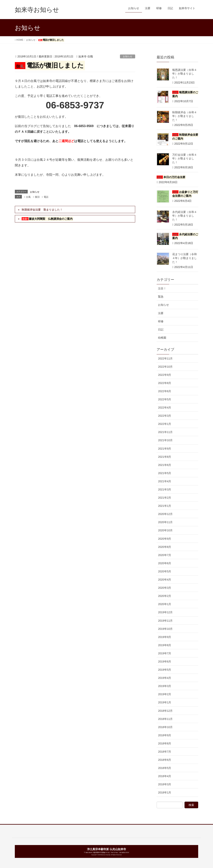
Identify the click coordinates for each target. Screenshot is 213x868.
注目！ (162, 288)
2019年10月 (165, 629)
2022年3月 (165, 416)
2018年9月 (165, 735)
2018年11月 (165, 719)
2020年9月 (165, 539)
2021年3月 (165, 489)
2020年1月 (165, 604)
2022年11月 (165, 358)
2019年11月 (165, 621)
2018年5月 (165, 768)
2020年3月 (165, 588)
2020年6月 (165, 563)
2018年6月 (165, 760)
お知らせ (128, 56)
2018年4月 (165, 776)
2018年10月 (165, 727)
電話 (46, 197)
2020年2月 (165, 596)
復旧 (37, 197)
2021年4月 (165, 481)
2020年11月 (165, 522)
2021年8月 (165, 457)
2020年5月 (165, 571)
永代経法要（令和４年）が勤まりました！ (185, 216)
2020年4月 (165, 580)
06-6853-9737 (124, 853)
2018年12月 (165, 711)
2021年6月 (165, 465)
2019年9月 (165, 637)
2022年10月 (165, 367)
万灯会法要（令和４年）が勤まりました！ (185, 159)
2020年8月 (165, 547)
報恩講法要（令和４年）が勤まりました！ (185, 74)
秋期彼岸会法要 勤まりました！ (42, 210)
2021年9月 (165, 449)
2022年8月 (165, 383)
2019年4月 (165, 678)
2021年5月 (165, 473)
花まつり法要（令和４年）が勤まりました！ (185, 258)
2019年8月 (165, 645)
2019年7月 (165, 653)
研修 (161, 321)
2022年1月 (165, 424)
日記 (161, 329)
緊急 (161, 297)
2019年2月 (165, 694)
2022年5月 (165, 399)
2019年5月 (165, 670)
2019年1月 (165, 702)
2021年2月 (165, 498)
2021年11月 (165, 432)
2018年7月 (165, 752)
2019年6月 (165, 662)
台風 (28, 197)
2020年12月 (165, 514)
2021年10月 (165, 440)
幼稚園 (162, 338)
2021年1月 (165, 506)
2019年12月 (165, 612)
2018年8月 (165, 743)
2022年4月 (165, 408)
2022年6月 (165, 391)
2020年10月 (165, 530)
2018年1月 (165, 792)
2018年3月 (165, 784)
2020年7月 (165, 555)
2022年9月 (165, 375)
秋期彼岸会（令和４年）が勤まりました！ (185, 116)
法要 (161, 313)
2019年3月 (165, 686)
